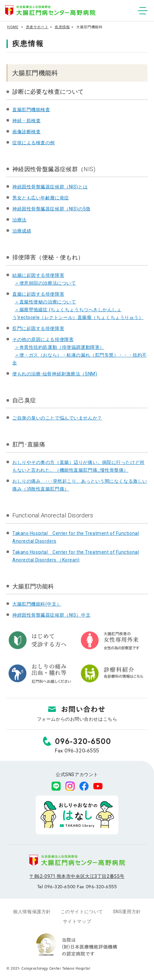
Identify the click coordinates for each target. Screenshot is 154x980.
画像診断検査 (26, 132)
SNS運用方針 (127, 912)
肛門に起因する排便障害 (38, 328)
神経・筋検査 (26, 121)
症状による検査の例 (34, 143)
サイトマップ (77, 921)
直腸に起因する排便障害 (38, 294)
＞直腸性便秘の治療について (45, 302)
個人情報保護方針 (32, 912)
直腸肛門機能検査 (31, 110)
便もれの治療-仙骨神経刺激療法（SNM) (55, 374)
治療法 (19, 220)
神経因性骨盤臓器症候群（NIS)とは (50, 187)
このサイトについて (82, 912)
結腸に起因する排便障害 (38, 275)
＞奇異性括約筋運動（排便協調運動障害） (59, 347)
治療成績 (22, 231)
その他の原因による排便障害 (43, 339)
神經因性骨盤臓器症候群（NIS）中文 (51, 615)
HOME (13, 27)
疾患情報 (62, 27)
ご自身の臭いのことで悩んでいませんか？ (57, 418)
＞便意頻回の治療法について (45, 283)
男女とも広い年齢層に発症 (41, 198)
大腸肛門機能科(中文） (37, 604)
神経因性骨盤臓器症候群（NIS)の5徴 (51, 209)
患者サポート (37, 27)
